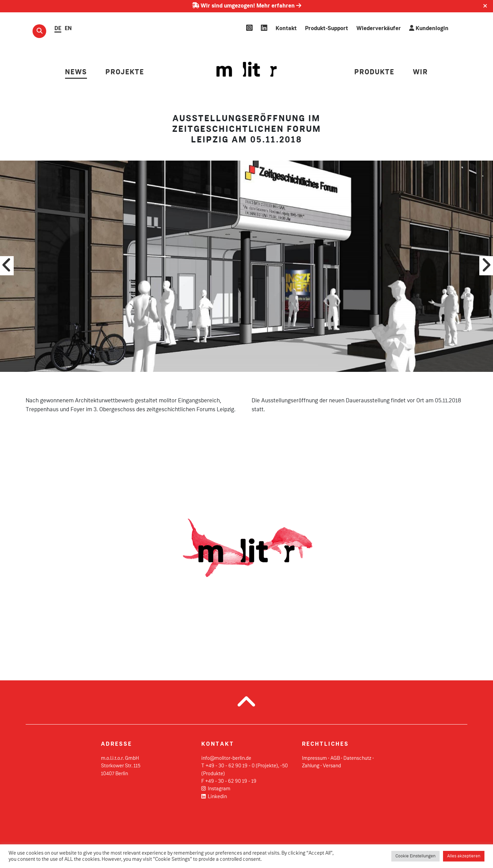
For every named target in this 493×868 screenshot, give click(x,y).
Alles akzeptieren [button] (464, 856)
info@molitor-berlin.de (226, 758)
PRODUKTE (374, 72)
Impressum (314, 758)
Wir (420, 72)
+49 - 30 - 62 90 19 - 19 (231, 781)
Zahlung (311, 766)
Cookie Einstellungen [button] (415, 856)
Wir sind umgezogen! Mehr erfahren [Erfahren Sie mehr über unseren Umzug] (247, 6)
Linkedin (214, 797)
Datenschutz (357, 758)
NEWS (76, 72)
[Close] (485, 6)
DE (58, 29)
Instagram (216, 789)
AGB (335, 758)
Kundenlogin (429, 28)
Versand (332, 766)
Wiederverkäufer (379, 29)
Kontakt (286, 29)
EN (68, 29)
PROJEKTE (125, 72)
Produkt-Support (327, 29)
